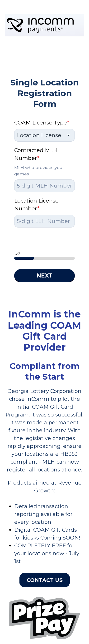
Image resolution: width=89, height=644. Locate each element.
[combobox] (44, 135)
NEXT (44, 275)
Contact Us (45, 580)
